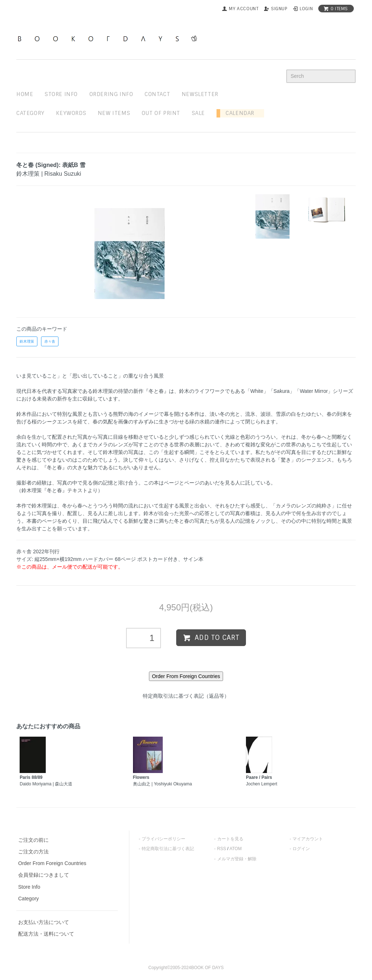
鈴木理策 (27, 341)
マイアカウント (308, 839)
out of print (161, 113)
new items (114, 113)
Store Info (29, 887)
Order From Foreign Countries (52, 863)
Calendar (237, 113)
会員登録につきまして (44, 875)
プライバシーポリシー (163, 839)
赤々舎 (50, 341)
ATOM (236, 849)
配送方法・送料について (46, 934)
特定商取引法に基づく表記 (168, 849)
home (25, 94)
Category (31, 113)
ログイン (301, 849)
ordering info (111, 94)
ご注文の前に (33, 840)
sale (198, 113)
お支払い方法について (44, 922)
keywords (71, 113)
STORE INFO (61, 94)
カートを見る (230, 839)
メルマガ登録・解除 (237, 859)
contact (157, 94)
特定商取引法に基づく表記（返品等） (186, 696)
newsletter (200, 94)
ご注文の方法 (33, 852)
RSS (222, 849)
